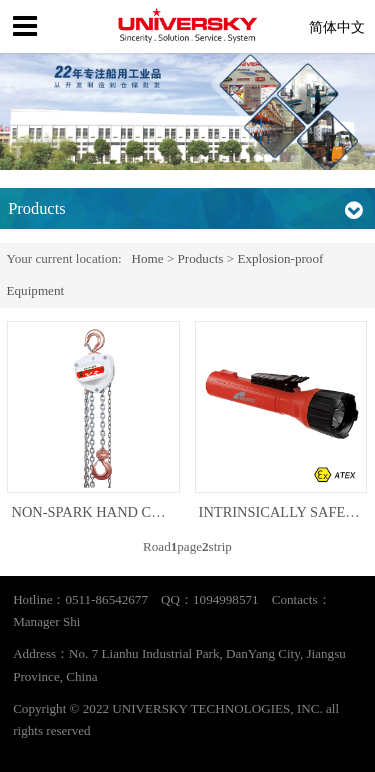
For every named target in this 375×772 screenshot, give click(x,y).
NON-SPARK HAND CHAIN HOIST (122, 512)
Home (148, 258)
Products (201, 258)
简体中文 (337, 26)
